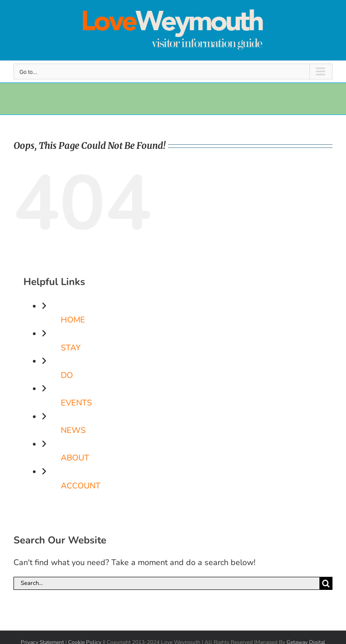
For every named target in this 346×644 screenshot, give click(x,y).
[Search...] (166, 583)
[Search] (326, 583)
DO (67, 375)
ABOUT (75, 458)
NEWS (73, 430)
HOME (73, 320)
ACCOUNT (81, 486)
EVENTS (76, 403)
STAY (71, 348)
